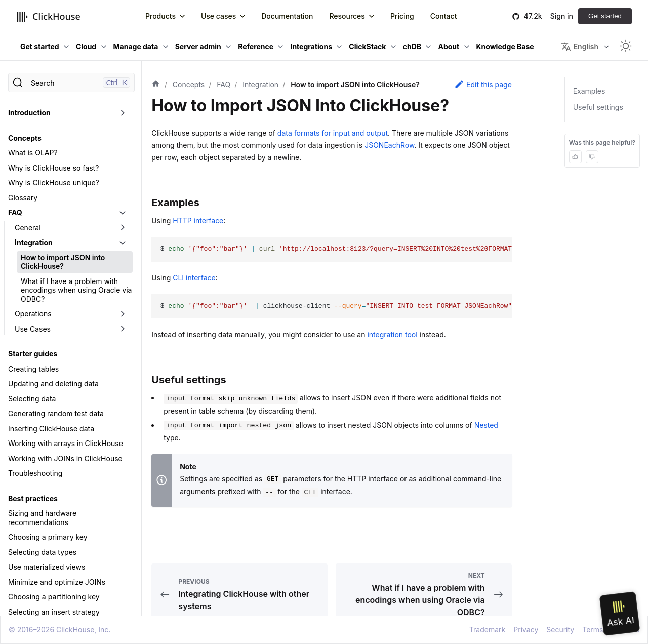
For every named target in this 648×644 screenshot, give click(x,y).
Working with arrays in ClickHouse (66, 443)
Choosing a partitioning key (54, 597)
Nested (486, 425)
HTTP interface (198, 220)
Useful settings (598, 107)
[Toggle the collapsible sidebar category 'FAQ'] (123, 213)
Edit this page (483, 84)
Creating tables (33, 369)
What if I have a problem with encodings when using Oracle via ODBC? (76, 290)
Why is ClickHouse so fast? (53, 168)
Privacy (526, 630)
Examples (589, 91)
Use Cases (33, 329)
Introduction (29, 113)
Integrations (311, 46)
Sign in (562, 16)
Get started (605, 16)
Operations (33, 314)
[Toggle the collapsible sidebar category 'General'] (123, 228)
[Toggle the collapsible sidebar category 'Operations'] (123, 314)
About (449, 46)
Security (560, 630)
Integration (34, 242)
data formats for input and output (333, 133)
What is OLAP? (33, 153)
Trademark (487, 630)
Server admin (198, 46)
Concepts (25, 138)
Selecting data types (42, 552)
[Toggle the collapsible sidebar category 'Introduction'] (123, 113)
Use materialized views (47, 567)
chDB (412, 46)
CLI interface (194, 278)
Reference (256, 46)
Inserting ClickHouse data (51, 429)
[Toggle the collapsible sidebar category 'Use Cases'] (123, 329)
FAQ (15, 212)
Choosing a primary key (48, 537)
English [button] (580, 47)
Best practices (33, 498)
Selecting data (32, 399)
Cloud (86, 46)
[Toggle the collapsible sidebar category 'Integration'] (123, 243)
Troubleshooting (35, 473)
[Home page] (156, 85)
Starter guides (33, 354)
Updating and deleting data (53, 384)
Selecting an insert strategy (54, 612)
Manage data (136, 46)
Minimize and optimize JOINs (57, 582)
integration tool (392, 334)
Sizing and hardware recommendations (42, 518)
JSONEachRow (389, 145)
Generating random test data (56, 413)
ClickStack (367, 46)
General (28, 228)
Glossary (23, 198)
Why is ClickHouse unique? (54, 183)
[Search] (71, 83)
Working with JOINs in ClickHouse (65, 458)
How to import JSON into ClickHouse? (63, 262)
